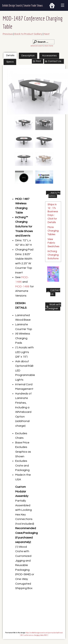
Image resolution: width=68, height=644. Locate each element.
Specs (10, 62)
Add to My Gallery (53, 194)
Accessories (49, 56)
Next (47, 34)
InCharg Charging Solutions (53, 255)
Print (37, 61)
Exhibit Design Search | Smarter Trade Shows (22, 5)
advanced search (37, 46)
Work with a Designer (53, 307)
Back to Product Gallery (28, 34)
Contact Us (53, 61)
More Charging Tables (53, 231)
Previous (8, 34)
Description (28, 56)
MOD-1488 (22, 286)
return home (49, 46)
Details (10, 55)
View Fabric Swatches (53, 243)
